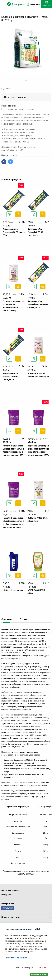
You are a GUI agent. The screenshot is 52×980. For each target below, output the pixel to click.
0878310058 (35, 5)
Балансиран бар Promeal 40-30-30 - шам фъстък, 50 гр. (38, 304)
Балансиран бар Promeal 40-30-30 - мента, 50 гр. (11, 377)
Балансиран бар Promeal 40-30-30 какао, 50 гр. (14, 232)
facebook (8, 908)
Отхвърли (42, 967)
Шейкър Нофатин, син (13, 590)
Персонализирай (25, 967)
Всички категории (11, 917)
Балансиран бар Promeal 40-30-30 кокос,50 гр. (35, 232)
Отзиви (23, 619)
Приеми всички (39, 974)
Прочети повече (9, 155)
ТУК (22, 747)
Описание (6, 619)
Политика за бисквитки (16, 958)
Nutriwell (12, 106)
